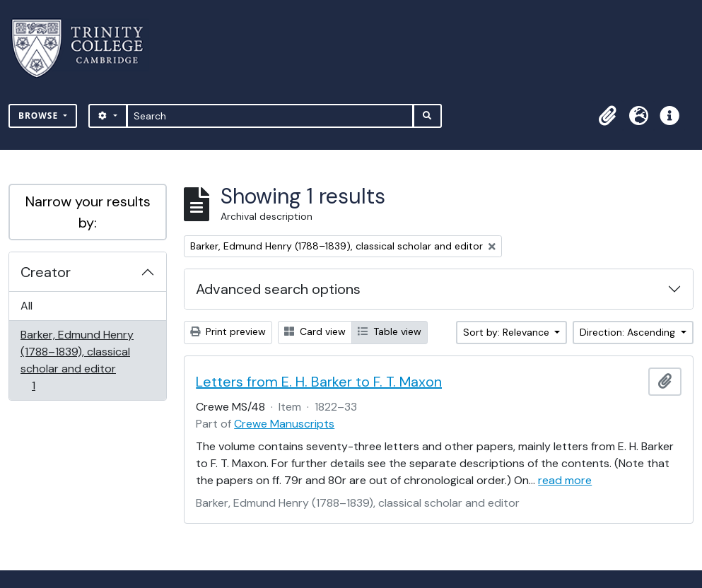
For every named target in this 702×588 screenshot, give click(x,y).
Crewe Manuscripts (284, 424)
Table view (390, 331)
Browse (40, 116)
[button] (607, 116)
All (27, 306)
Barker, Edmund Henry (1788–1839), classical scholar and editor (77, 360)
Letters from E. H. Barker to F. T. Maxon (319, 382)
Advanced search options (278, 289)
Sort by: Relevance (508, 332)
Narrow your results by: (88, 212)
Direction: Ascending (629, 332)
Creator (46, 272)
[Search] (270, 116)
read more (565, 480)
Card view (315, 331)
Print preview (228, 331)
